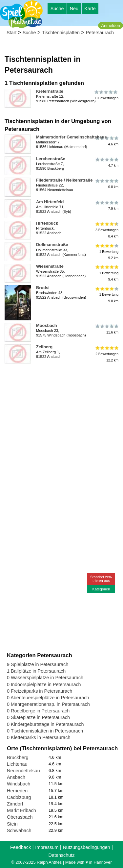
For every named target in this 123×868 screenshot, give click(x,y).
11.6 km (106, 329)
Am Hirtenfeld (50, 202)
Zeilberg (44, 347)
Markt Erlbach (21, 810)
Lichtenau (17, 764)
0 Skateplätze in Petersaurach (38, 717)
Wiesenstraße (50, 266)
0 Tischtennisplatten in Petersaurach (45, 731)
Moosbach (47, 325)
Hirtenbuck (47, 223)
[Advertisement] (61, 428)
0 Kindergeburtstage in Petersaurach (45, 724)
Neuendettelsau (23, 771)
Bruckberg (18, 757)
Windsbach (19, 784)
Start (11, 33)
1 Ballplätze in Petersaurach (36, 671)
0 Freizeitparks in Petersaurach (40, 691)
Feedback (20, 847)
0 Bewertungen (106, 95)
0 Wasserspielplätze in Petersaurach (45, 678)
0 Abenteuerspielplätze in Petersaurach (48, 698)
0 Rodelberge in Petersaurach (38, 711)
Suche (57, 9)
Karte (90, 9)
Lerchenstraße (51, 159)
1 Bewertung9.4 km (106, 273)
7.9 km (106, 206)
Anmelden (111, 25)
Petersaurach (100, 33)
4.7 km (106, 162)
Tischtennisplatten (61, 33)
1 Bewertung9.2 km (106, 251)
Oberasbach (20, 817)
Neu (74, 9)
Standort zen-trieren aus (101, 579)
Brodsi (43, 288)
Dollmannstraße (52, 245)
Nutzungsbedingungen (86, 847)
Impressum (47, 847)
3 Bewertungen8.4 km (106, 230)
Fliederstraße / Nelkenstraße (64, 180)
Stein (12, 824)
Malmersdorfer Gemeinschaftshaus (71, 137)
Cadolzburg (19, 797)
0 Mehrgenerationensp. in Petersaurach (48, 704)
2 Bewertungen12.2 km (106, 354)
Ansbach (16, 777)
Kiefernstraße (50, 91)
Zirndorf (15, 804)
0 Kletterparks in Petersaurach (39, 737)
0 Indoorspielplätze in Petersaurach (44, 684)
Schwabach (19, 831)
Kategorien (101, 589)
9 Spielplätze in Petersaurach (38, 664)
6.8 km (106, 184)
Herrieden (17, 791)
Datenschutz (62, 855)
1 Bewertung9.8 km (106, 295)
